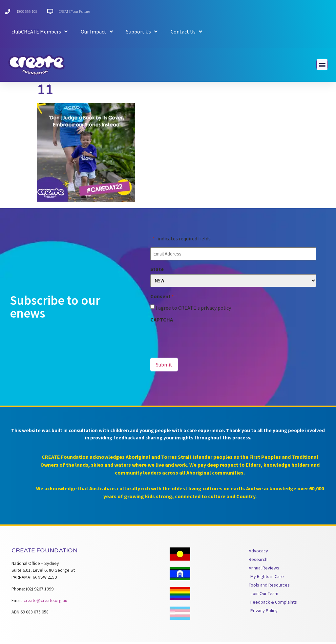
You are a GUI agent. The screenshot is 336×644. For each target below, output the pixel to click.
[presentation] (200, 340)
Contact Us (186, 32)
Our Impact (97, 32)
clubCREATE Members (40, 32)
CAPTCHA (162, 322)
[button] (322, 65)
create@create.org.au (45, 603)
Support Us (142, 32)
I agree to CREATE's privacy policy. (194, 310)
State (157, 271)
